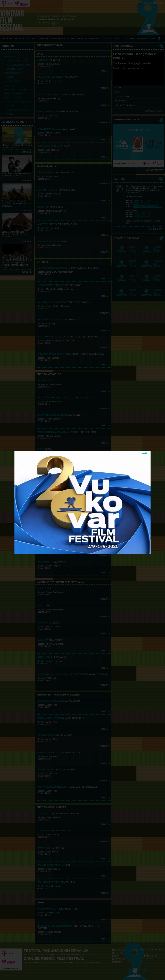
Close (145, 453)
